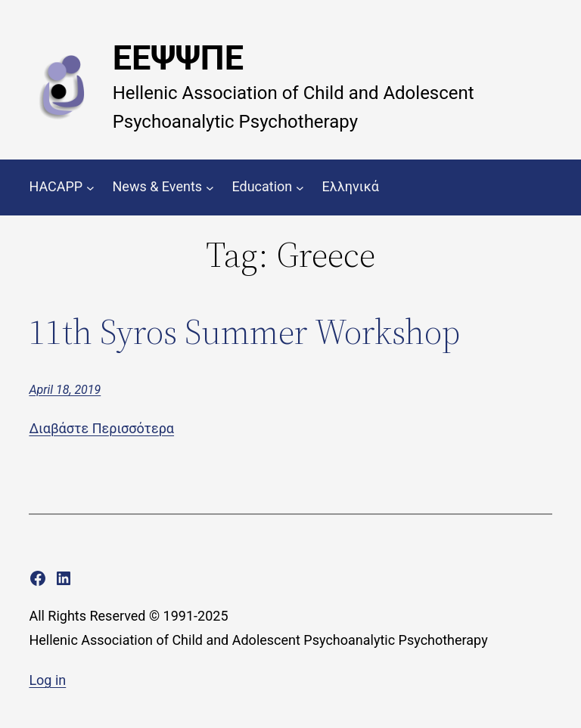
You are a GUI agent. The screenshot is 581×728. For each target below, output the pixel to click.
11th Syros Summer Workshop (244, 331)
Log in (47, 680)
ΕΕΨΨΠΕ (178, 58)
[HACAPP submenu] (90, 187)
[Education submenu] (300, 187)
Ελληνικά (351, 186)
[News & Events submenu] (210, 187)
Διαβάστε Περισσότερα (101, 428)
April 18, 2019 (65, 390)
